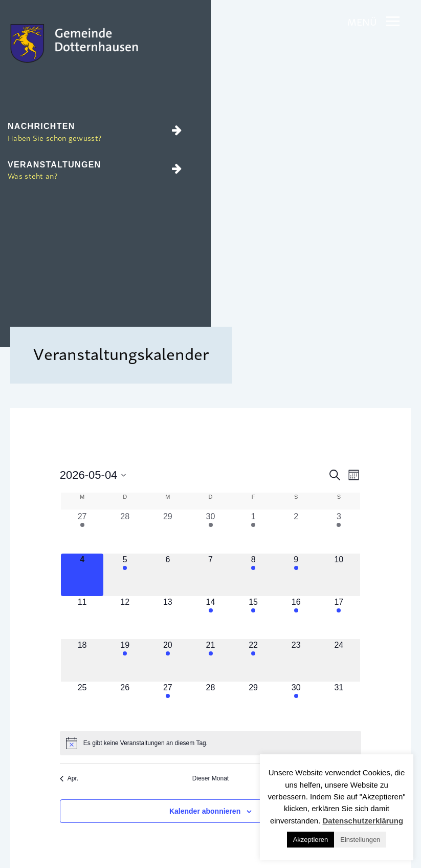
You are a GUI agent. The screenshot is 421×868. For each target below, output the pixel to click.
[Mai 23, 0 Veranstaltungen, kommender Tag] (296, 661)
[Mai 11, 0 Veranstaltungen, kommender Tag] (82, 618)
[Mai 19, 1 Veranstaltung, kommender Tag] (125, 661)
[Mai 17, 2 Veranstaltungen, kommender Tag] (339, 618)
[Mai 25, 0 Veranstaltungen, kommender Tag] (82, 703)
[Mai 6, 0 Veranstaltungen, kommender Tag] (168, 575)
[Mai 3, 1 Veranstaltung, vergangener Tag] (339, 532)
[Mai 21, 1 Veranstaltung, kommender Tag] (211, 661)
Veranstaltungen (95, 171)
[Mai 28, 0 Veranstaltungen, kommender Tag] (211, 703)
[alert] (210, 743)
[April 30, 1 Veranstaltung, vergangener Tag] (211, 532)
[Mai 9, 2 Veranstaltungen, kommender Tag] (296, 575)
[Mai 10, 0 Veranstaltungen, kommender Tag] (339, 575)
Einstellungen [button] (360, 840)
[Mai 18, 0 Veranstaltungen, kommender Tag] (82, 661)
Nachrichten (95, 132)
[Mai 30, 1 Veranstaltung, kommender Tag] (296, 703)
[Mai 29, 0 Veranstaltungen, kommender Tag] (253, 703)
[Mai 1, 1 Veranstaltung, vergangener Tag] (253, 532)
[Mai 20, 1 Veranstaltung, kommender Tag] (168, 661)
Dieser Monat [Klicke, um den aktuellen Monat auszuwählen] (210, 778)
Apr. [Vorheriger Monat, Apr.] (69, 778)
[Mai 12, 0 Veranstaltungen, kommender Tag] (125, 618)
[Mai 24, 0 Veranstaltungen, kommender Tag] (339, 661)
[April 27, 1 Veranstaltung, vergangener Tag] (82, 532)
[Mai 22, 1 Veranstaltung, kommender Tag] (253, 661)
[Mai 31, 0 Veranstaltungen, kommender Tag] (339, 703)
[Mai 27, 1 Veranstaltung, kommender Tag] (168, 703)
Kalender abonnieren (205, 811)
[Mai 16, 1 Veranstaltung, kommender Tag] (296, 618)
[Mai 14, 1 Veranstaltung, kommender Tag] (211, 618)
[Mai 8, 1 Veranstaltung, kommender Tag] (253, 575)
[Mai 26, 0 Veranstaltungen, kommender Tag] (125, 703)
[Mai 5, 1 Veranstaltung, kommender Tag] (125, 575)
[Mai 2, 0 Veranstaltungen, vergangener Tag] (296, 532)
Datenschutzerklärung (363, 821)
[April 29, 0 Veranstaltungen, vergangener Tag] (168, 532)
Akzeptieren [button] (311, 840)
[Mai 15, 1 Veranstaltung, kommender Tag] (253, 618)
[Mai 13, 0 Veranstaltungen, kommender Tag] (168, 618)
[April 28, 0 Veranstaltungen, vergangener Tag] (125, 532)
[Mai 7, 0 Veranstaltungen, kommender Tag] (211, 575)
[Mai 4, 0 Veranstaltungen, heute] (82, 575)
